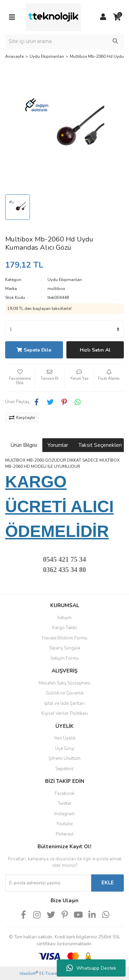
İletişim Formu (65, 658)
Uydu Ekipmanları (65, 280)
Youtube (64, 824)
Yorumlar (58, 445)
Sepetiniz (64, 769)
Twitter (65, 804)
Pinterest (65, 834)
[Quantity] (64, 329)
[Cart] (117, 17)
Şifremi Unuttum (64, 758)
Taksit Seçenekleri (100, 445)
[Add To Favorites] (20, 378)
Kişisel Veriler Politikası (65, 713)
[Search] (64, 41)
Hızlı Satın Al (95, 350)
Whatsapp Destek (91, 968)
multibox (56, 289)
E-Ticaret (50, 973)
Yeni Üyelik (65, 738)
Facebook (64, 794)
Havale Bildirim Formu (65, 638)
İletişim (64, 618)
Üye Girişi (65, 749)
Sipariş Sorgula (65, 648)
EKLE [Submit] (108, 883)
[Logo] (53, 17)
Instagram (64, 814)
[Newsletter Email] (48, 883)
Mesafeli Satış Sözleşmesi (64, 683)
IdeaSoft (29, 973)
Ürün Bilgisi (24, 445)
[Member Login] (103, 17)
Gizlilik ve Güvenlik (65, 693)
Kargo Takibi (65, 628)
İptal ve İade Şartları (64, 703)
